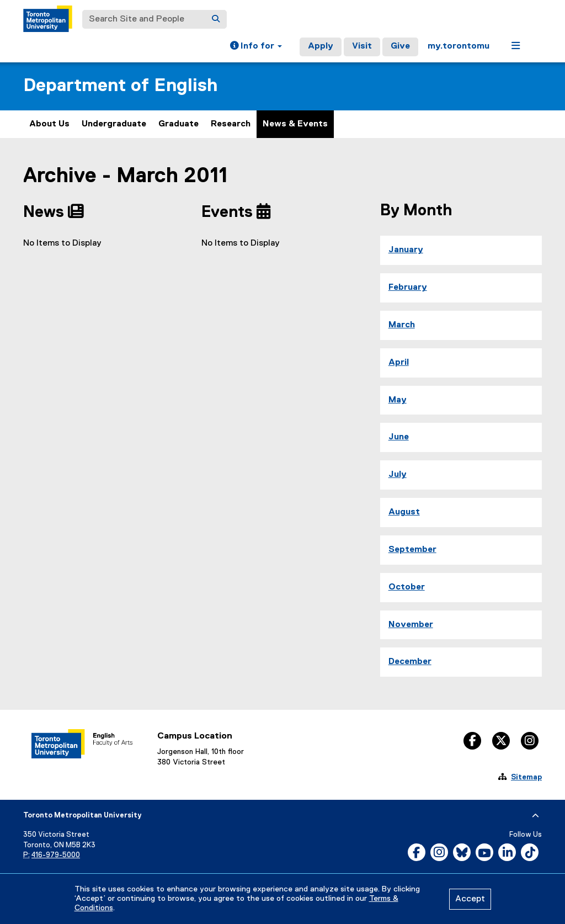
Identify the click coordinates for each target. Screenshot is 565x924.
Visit (362, 46)
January (406, 250)
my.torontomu (459, 46)
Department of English (121, 86)
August (404, 512)
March (402, 325)
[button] (256, 47)
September (412, 550)
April (399, 363)
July (398, 475)
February (408, 288)
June (399, 437)
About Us (49, 124)
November (411, 625)
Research (231, 124)
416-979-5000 (56, 855)
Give (400, 46)
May (398, 400)
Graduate (178, 124)
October (407, 587)
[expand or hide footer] (535, 816)
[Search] (216, 19)
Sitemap (526, 777)
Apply (321, 46)
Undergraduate (114, 124)
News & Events (295, 124)
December (410, 662)
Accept (470, 899)
